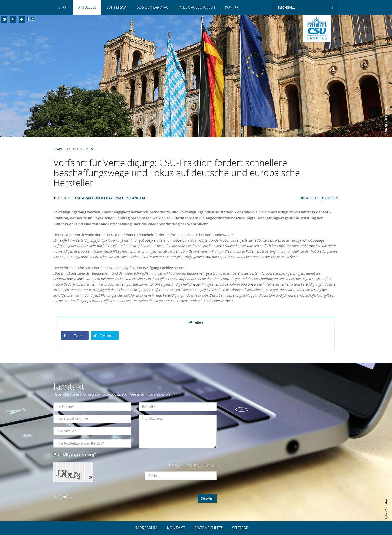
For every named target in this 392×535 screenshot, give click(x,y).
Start (63, 7)
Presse (91, 149)
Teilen (196, 322)
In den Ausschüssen (197, 7)
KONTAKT (176, 528)
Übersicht (309, 198)
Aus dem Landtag (153, 7)
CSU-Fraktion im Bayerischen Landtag (111, 198)
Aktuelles (87, 7)
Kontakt (233, 7)
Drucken (330, 198)
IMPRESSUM (146, 528)
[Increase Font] (22, 20)
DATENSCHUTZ (209, 528)
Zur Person (117, 7)
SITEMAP (240, 528)
